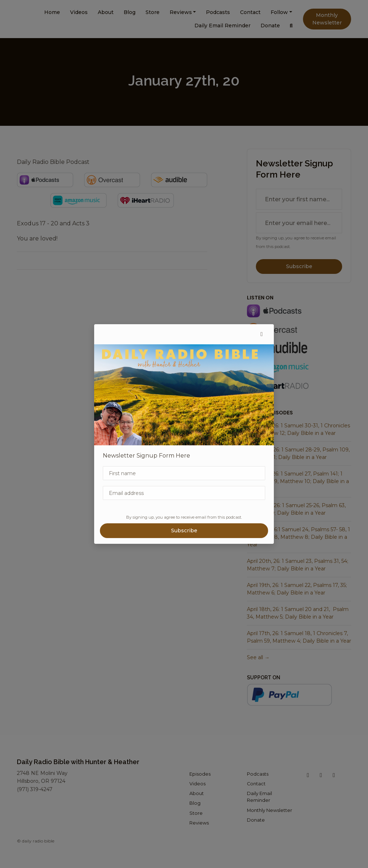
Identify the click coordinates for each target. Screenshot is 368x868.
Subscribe (184, 531)
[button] (262, 334)
